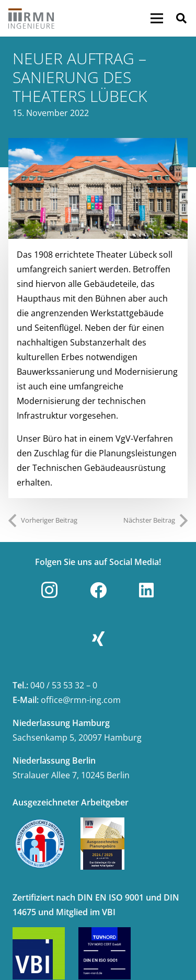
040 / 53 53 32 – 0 (64, 685)
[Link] (32, 18)
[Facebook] (98, 590)
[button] (181, 18)
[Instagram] (50, 590)
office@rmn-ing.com (81, 700)
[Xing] (98, 639)
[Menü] (157, 18)
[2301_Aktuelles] (98, 188)
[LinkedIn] (146, 590)
